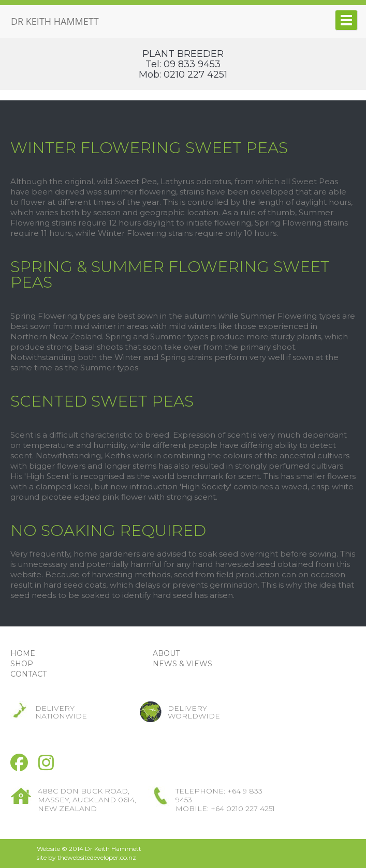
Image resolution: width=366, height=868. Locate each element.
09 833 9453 (192, 64)
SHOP (22, 664)
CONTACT (28, 674)
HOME (23, 653)
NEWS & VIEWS (182, 664)
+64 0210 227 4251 (243, 809)
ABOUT (166, 653)
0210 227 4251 (195, 74)
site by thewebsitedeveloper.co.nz (86, 857)
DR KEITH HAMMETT (55, 21)
